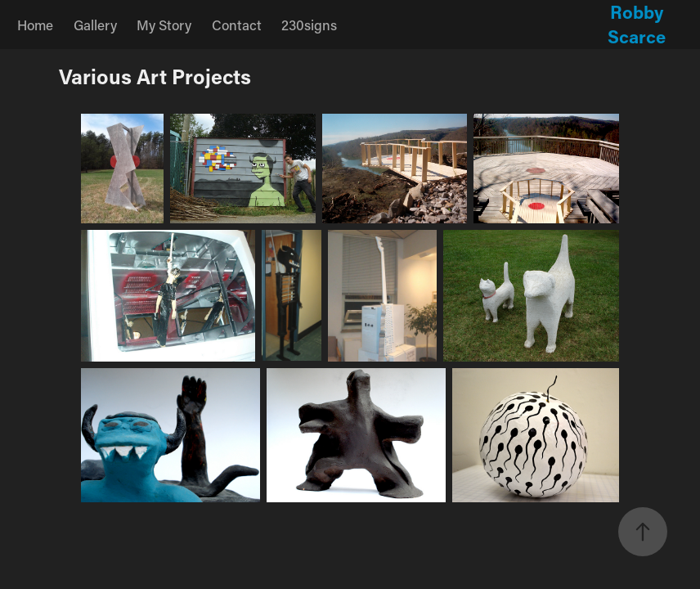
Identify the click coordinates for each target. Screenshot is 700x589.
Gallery (95, 25)
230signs (309, 25)
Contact (237, 25)
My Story (164, 25)
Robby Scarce (637, 24)
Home (35, 25)
